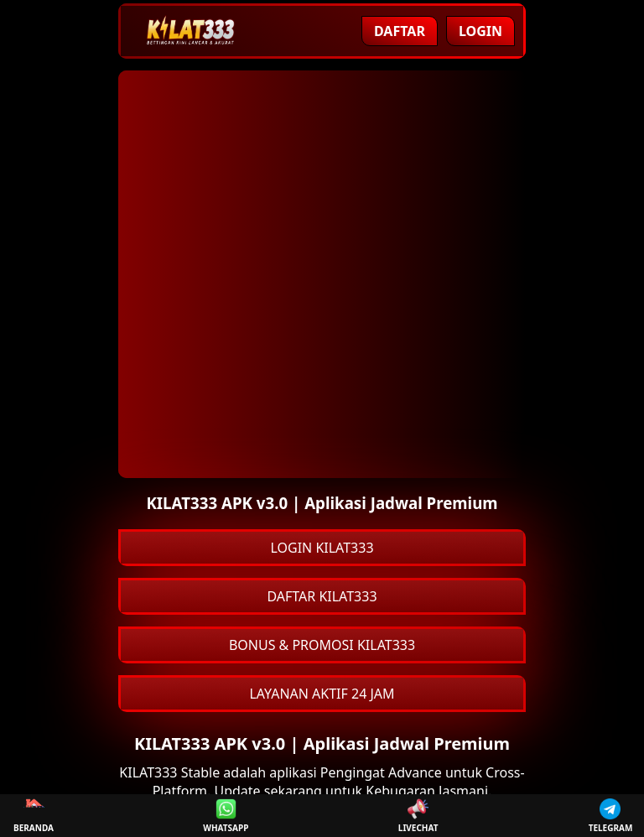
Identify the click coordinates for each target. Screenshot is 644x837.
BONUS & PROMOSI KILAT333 (322, 645)
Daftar (400, 31)
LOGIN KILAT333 (322, 548)
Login (480, 31)
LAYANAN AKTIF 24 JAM (322, 694)
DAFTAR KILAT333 (322, 596)
